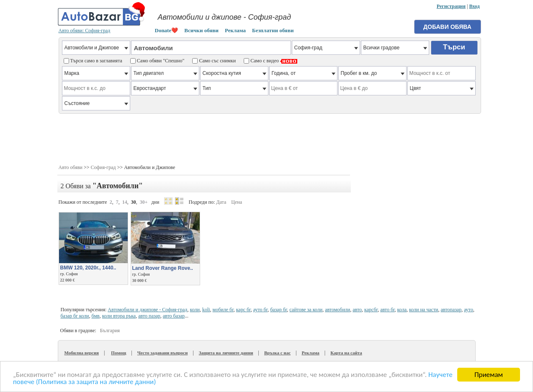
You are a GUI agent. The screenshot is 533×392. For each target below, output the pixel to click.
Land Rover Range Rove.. (163, 268)
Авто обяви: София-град (85, 31)
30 (134, 202)
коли (194, 310)
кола (402, 310)
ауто (469, 310)
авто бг (387, 310)
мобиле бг (223, 310)
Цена (237, 202)
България (110, 331)
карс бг (243, 310)
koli (206, 310)
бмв (96, 316)
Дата (221, 202)
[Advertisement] (270, 138)
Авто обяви (71, 167)
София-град (103, 167)
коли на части (424, 310)
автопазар (451, 310)
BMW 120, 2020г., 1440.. (88, 268)
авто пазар (149, 316)
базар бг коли (75, 316)
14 (125, 202)
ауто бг (260, 310)
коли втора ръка (119, 316)
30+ (144, 202)
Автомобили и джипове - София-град (147, 310)
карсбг (371, 310)
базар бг (278, 310)
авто (357, 310)
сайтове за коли (306, 310)
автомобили (337, 310)
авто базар (174, 316)
